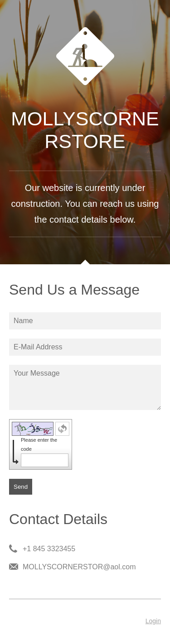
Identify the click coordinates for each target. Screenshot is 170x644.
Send (21, 487)
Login (153, 621)
